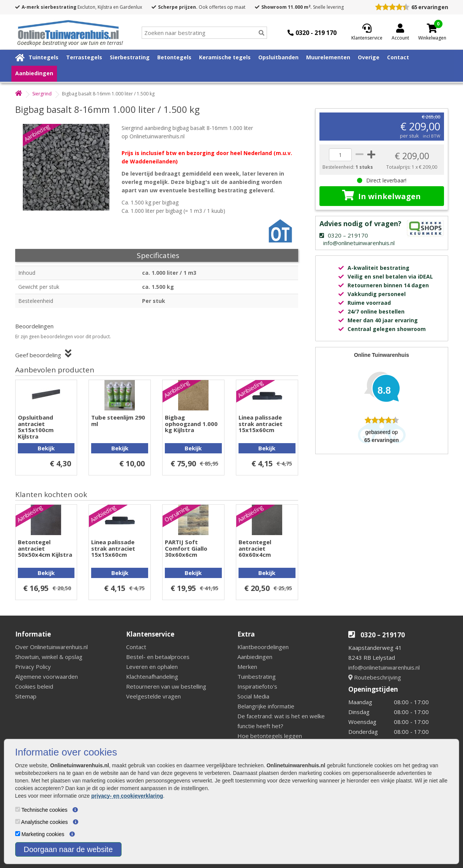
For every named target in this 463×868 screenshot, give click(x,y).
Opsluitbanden (278, 57)
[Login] (400, 33)
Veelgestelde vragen (153, 696)
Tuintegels (43, 57)
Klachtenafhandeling (152, 676)
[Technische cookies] (18, 809)
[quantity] (340, 155)
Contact (398, 57)
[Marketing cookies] (18, 834)
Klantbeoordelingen (263, 647)
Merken (247, 667)
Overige (369, 57)
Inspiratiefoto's (257, 686)
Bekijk (46, 448)
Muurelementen (328, 57)
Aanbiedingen (34, 73)
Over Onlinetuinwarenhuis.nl (51, 647)
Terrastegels (84, 57)
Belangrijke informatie (266, 706)
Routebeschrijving (375, 677)
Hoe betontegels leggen (270, 736)
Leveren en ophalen (152, 667)
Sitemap (26, 696)
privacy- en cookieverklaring (127, 796)
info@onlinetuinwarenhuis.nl (384, 667)
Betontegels (174, 57)
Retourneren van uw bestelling (166, 686)
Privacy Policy (33, 667)
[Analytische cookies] (18, 821)
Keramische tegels (225, 57)
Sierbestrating (130, 57)
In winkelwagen (382, 196)
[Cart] (432, 28)
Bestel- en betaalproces (158, 657)
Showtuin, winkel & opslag (49, 657)
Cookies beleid (34, 686)
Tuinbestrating (257, 676)
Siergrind (42, 94)
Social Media (253, 696)
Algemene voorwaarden (47, 676)
